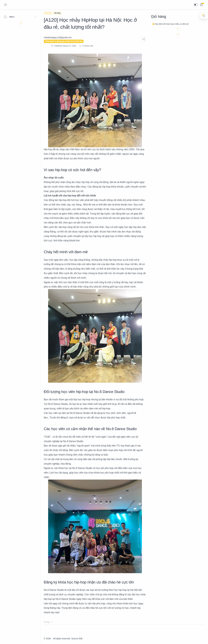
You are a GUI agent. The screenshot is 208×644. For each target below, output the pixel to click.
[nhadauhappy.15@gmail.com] (58, 37)
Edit (81, 639)
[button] (196, 5)
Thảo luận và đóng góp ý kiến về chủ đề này (64, 41)
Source (75, 639)
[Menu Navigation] (5, 5)
